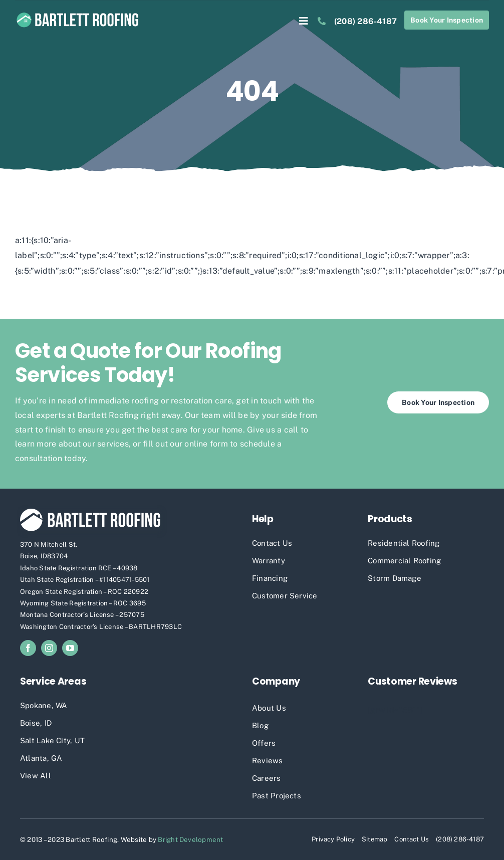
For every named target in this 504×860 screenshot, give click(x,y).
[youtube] (70, 648)
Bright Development (190, 839)
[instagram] (49, 648)
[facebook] (28, 648)
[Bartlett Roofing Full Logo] (78, 14)
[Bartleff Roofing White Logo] (90, 512)
